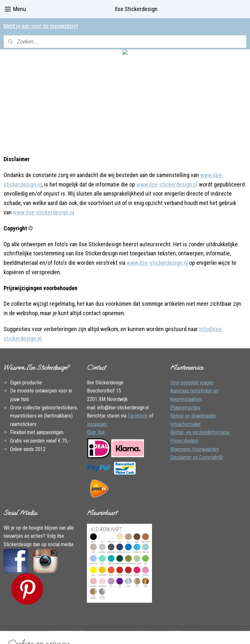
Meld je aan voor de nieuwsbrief (41, 26)
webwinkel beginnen (140, 632)
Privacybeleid (184, 441)
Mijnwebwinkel (187, 632)
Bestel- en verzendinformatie (200, 432)
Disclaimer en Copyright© (197, 457)
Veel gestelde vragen (192, 383)
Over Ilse (96, 432)
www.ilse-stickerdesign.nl (167, 184)
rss (120, 632)
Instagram (97, 424)
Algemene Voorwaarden (195, 449)
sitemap (108, 632)
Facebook (138, 416)
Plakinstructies (185, 408)
